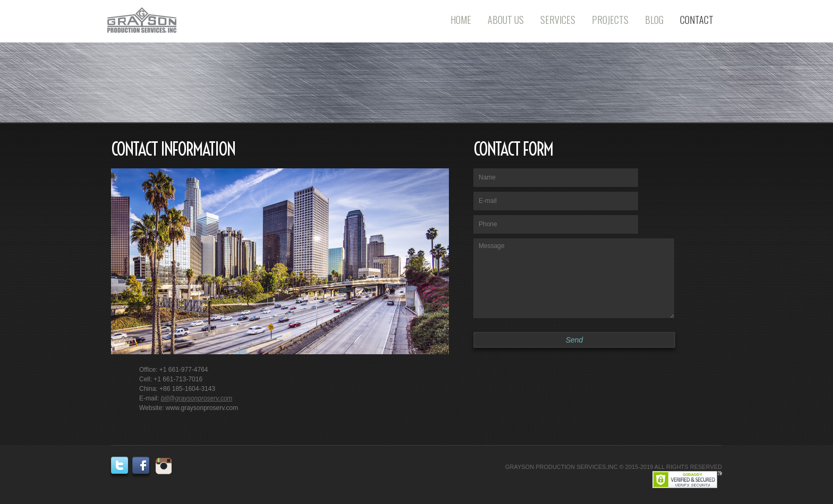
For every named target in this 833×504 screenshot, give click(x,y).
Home (461, 20)
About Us (506, 20)
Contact (697, 20)
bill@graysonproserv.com (197, 398)
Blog (654, 20)
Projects (610, 20)
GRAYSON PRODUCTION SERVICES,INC (562, 467)
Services (558, 20)
